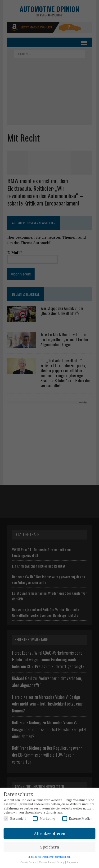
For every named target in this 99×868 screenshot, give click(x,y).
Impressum (73, 862)
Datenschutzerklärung (52, 862)
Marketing (44, 818)
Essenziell (15, 818)
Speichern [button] (50, 847)
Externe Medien (77, 818)
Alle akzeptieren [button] (49, 833)
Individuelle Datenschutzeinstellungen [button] (49, 857)
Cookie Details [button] (29, 862)
